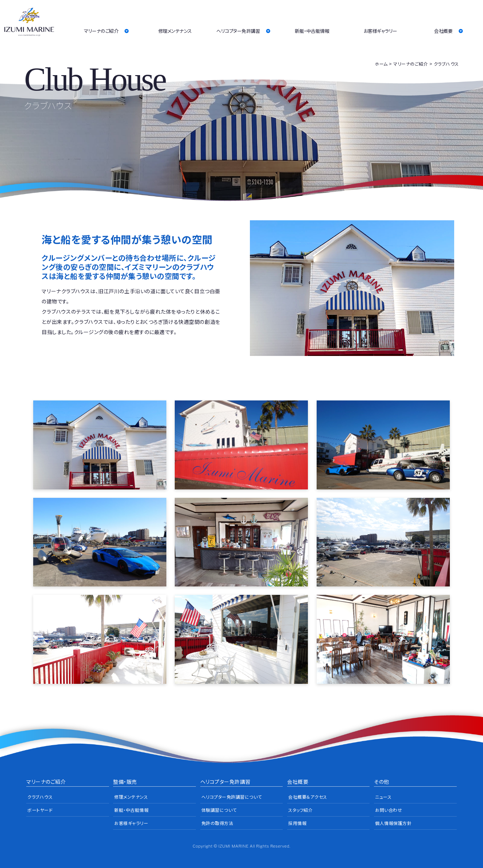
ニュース (383, 797)
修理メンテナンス (175, 31)
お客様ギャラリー (380, 31)
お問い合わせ (389, 810)
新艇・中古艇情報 (312, 31)
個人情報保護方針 (393, 823)
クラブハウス (40, 797)
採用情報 (297, 823)
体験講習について (219, 810)
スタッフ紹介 (300, 810)
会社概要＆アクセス (308, 797)
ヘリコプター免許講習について (232, 797)
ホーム (381, 64)
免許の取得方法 (217, 823)
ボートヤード (40, 810)
